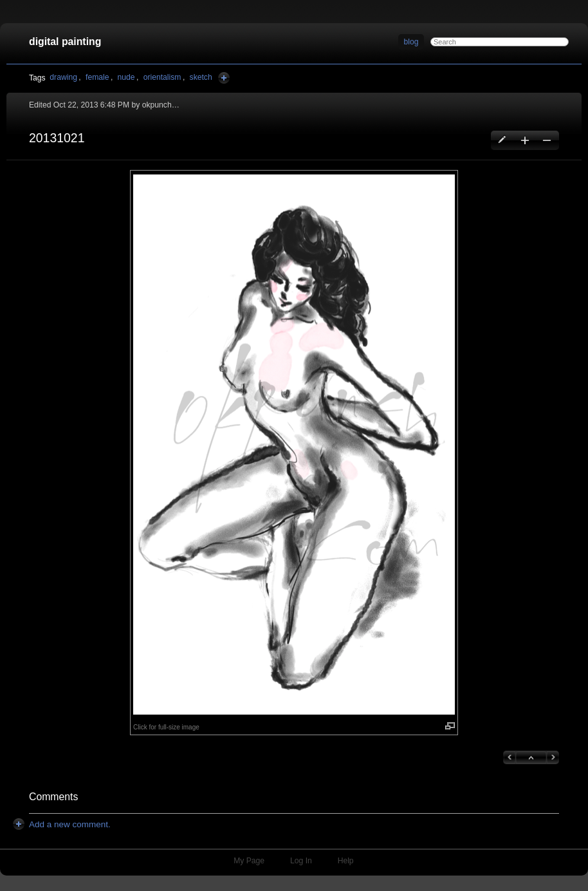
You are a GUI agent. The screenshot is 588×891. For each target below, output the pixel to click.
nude (126, 77)
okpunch (157, 105)
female (97, 77)
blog (411, 42)
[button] (294, 445)
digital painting (65, 42)
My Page (249, 861)
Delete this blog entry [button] (547, 140)
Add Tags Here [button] (224, 78)
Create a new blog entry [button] (525, 140)
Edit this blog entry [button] (503, 140)
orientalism (162, 77)
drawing (63, 77)
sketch (201, 77)
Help (346, 861)
